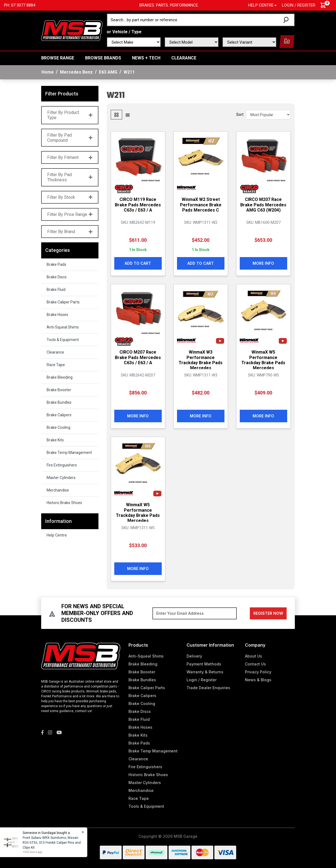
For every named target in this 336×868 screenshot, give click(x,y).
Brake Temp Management (69, 453)
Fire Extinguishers (62, 465)
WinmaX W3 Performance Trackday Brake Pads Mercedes (201, 360)
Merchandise (58, 490)
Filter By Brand (70, 232)
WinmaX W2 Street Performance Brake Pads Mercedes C (201, 205)
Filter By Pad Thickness (70, 177)
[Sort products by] (268, 115)
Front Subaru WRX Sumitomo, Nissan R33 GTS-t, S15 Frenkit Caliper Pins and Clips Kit (51, 843)
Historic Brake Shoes (64, 503)
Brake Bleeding (60, 377)
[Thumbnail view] (116, 115)
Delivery (194, 656)
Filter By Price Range (70, 214)
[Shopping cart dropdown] (326, 5)
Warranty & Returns (205, 672)
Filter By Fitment (70, 157)
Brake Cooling (58, 427)
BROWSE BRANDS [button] (103, 58)
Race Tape (56, 365)
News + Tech (146, 58)
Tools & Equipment (63, 340)
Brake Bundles (59, 402)
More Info (263, 263)
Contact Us (255, 664)
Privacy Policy (258, 672)
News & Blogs (258, 680)
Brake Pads (56, 264)
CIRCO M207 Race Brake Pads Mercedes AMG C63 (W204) (263, 205)
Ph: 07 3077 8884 (20, 5)
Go (287, 42)
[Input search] (194, 20)
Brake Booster (59, 390)
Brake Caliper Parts (63, 302)
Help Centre (57, 535)
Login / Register (299, 5)
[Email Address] (195, 613)
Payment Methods (204, 664)
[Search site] (287, 20)
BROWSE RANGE (58, 58)
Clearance (184, 58)
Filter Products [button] (62, 94)
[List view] (128, 115)
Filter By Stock (70, 197)
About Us (253, 656)
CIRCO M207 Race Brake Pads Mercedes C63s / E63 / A (138, 357)
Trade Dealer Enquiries (208, 688)
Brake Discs (57, 277)
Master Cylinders (61, 478)
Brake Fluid (56, 290)
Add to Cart (138, 263)
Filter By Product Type (70, 115)
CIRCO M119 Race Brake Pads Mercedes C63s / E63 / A (138, 205)
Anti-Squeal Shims (63, 327)
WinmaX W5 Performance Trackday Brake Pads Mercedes (263, 360)
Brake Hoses (57, 315)
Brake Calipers (59, 415)
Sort (240, 114)
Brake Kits (55, 440)
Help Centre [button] (261, 5)
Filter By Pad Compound (70, 138)
